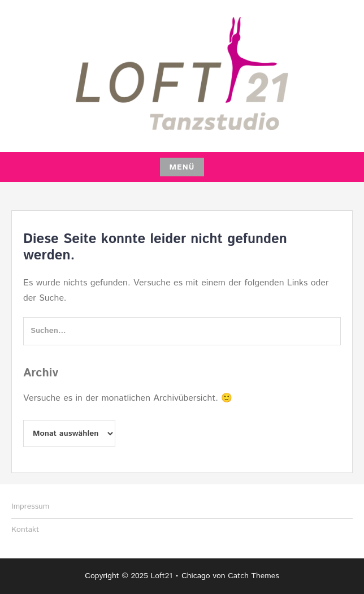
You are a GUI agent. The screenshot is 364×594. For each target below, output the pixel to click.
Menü (182, 167)
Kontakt (25, 530)
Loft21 (161, 576)
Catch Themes (253, 576)
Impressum (30, 506)
